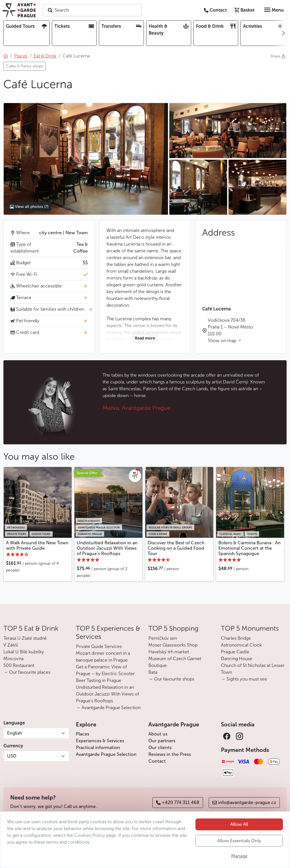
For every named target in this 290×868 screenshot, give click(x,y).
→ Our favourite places (27, 672)
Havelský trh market (169, 652)
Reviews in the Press (170, 754)
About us (158, 734)
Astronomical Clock (241, 645)
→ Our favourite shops (171, 679)
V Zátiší (11, 645)
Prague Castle (235, 652)
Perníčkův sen (163, 638)
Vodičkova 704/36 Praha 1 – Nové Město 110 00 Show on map (230, 330)
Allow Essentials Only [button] (239, 841)
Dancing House (237, 659)
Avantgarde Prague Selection (106, 754)
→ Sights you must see (244, 679)
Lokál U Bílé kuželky (24, 652)
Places (83, 734)
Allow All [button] (239, 824)
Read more (145, 338)
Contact (157, 761)
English (15, 733)
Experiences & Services (100, 741)
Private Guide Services (99, 646)
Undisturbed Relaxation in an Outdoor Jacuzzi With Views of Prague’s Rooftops (107, 548)
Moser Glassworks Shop (173, 645)
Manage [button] (239, 856)
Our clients (160, 747)
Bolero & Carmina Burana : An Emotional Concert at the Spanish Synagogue (250, 548)
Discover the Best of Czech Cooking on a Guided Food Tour (176, 548)
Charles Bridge (236, 638)
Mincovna (13, 659)
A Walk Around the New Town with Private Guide (37, 545)
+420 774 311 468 (178, 802)
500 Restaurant (19, 665)
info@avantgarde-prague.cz (244, 802)
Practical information (98, 747)
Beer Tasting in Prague (99, 680)
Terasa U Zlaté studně (25, 638)
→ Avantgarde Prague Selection (108, 708)
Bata (153, 672)
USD (12, 756)
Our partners (162, 741)
